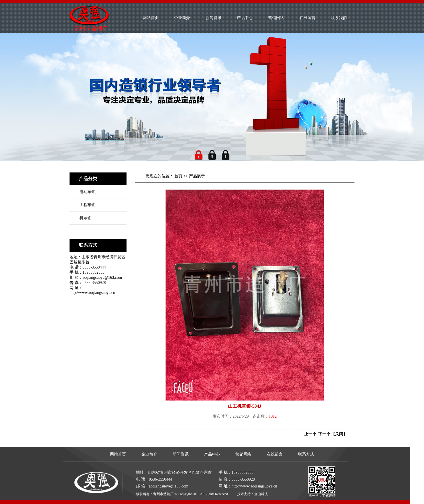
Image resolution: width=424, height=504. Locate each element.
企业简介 (182, 18)
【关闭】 (339, 434)
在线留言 (307, 18)
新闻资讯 (213, 18)
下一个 (323, 434)
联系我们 (339, 18)
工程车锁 (87, 205)
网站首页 (151, 18)
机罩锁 (85, 218)
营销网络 (276, 18)
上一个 (310, 434)
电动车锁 (87, 192)
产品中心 (245, 18)
